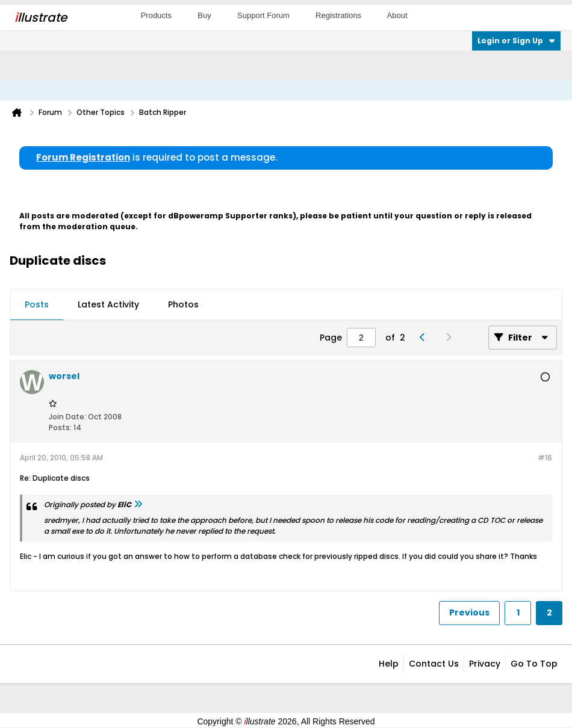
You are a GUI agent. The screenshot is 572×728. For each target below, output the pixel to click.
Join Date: (67, 417)
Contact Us (434, 664)
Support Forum (263, 15)
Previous (469, 612)
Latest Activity (108, 304)
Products (156, 15)
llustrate (41, 17)
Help (389, 664)
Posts (37, 304)
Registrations (338, 15)
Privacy (485, 664)
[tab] (37, 305)
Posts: (60, 427)
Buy (204, 15)
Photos (183, 304)
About (397, 15)
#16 (545, 458)
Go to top (534, 664)
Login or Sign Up (516, 41)
